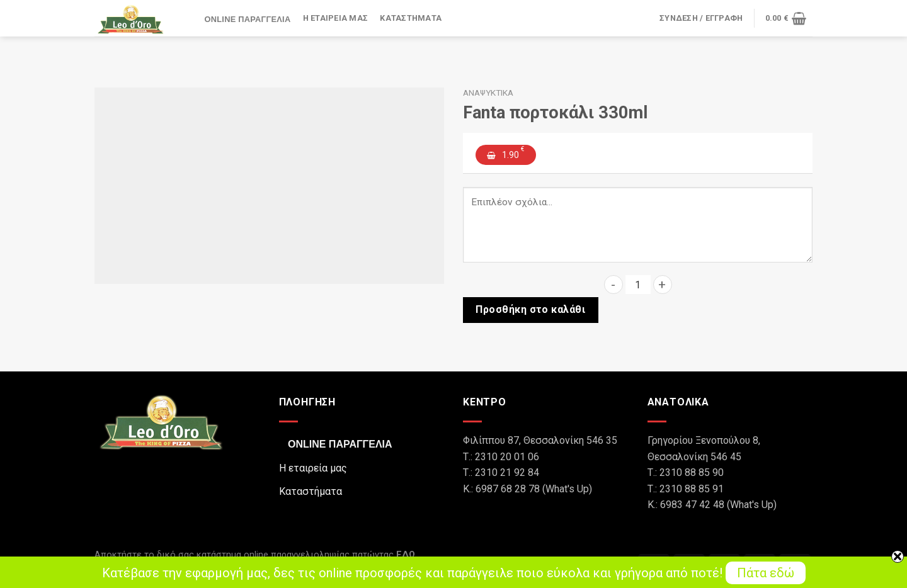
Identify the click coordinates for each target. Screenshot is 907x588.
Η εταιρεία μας (336, 19)
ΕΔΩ (406, 555)
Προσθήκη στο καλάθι (530, 309)
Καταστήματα (411, 19)
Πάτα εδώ (766, 573)
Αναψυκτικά (488, 93)
